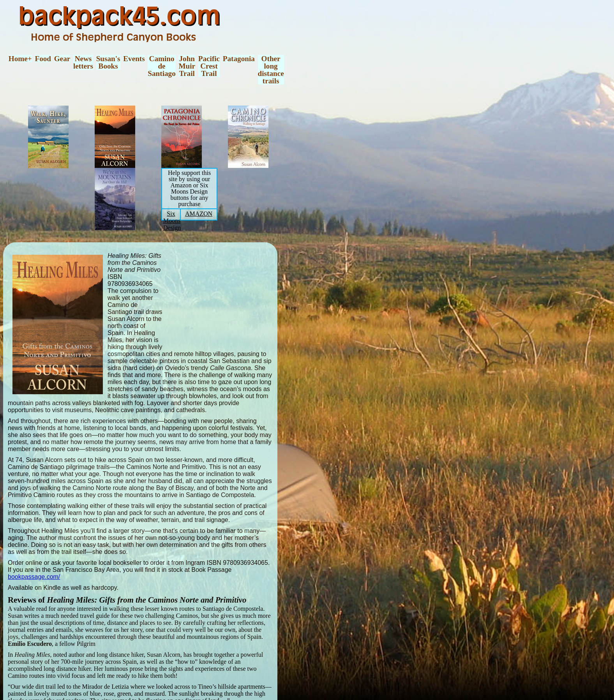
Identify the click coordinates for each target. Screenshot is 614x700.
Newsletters (83, 62)
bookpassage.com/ (34, 577)
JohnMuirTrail (187, 66)
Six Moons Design (172, 221)
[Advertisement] (225, 297)
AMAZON (199, 214)
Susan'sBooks (108, 62)
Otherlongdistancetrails (271, 70)
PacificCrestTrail (209, 66)
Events (134, 59)
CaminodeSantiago (161, 66)
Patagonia (239, 59)
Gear (62, 59)
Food (43, 59)
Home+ (20, 59)
